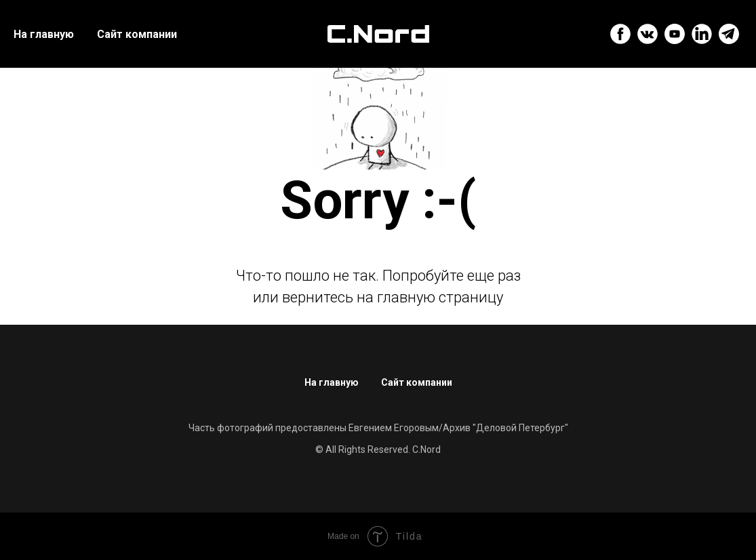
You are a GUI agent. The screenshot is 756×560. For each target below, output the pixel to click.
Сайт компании (137, 34)
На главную (44, 34)
